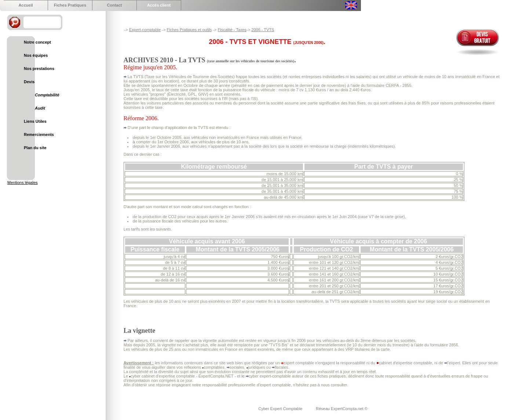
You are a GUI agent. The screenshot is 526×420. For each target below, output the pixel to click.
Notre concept (37, 42)
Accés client (159, 5)
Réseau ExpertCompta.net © (342, 409)
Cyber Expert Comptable (281, 409)
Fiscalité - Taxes (232, 30)
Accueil (25, 5)
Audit (40, 108)
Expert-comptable (145, 30)
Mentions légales (23, 183)
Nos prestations (39, 69)
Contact (115, 5)
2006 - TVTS (263, 30)
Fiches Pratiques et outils (189, 30)
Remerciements (39, 135)
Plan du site (35, 148)
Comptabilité (47, 95)
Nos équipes (36, 55)
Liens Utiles (35, 121)
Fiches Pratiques (70, 5)
